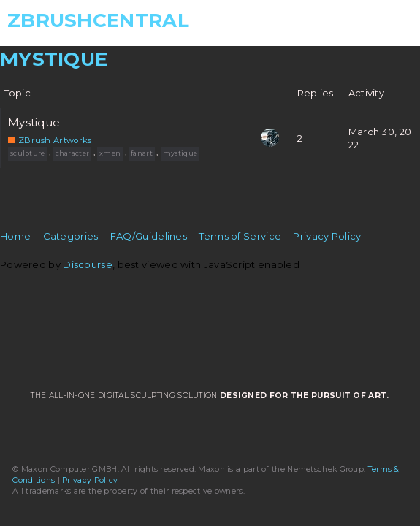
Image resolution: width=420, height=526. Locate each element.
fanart (142, 153)
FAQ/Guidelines (149, 236)
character (73, 153)
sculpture (28, 153)
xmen (110, 153)
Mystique (34, 123)
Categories (71, 236)
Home (15, 236)
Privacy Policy (327, 236)
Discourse (88, 264)
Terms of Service (240, 236)
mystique (180, 153)
